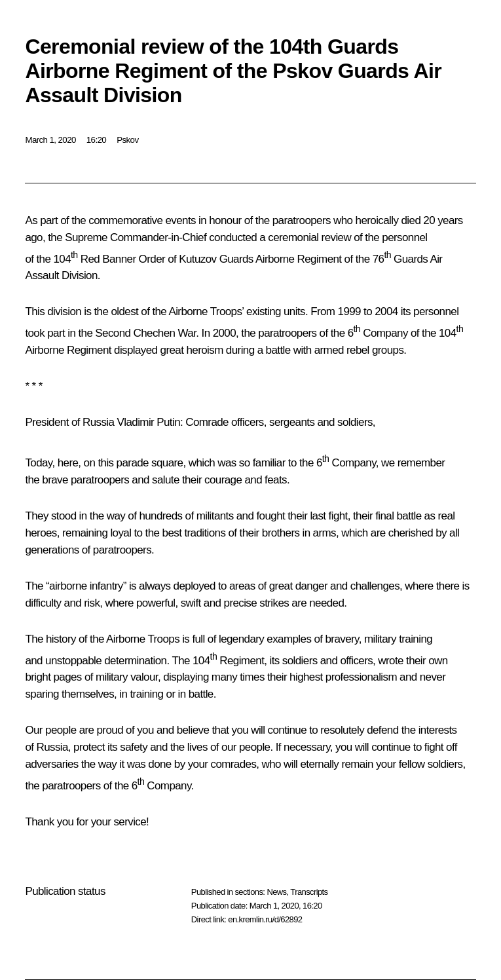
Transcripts (309, 892)
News (276, 892)
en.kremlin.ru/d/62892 (265, 919)
